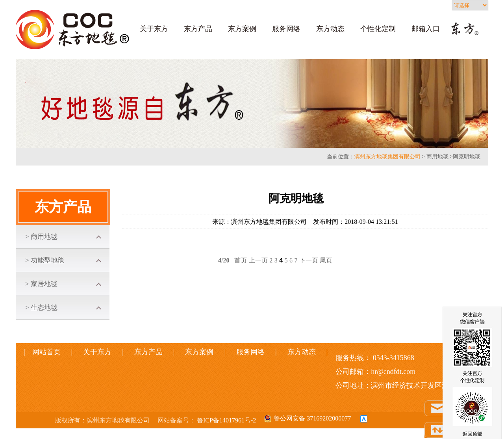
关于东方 (154, 29)
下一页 (309, 260)
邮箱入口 (426, 29)
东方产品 (198, 29)
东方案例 (242, 29)
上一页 (258, 260)
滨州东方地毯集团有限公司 (387, 157)
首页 (241, 260)
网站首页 (52, 352)
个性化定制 (378, 29)
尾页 (326, 260)
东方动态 (330, 29)
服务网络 (286, 29)
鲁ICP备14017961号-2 (226, 420)
